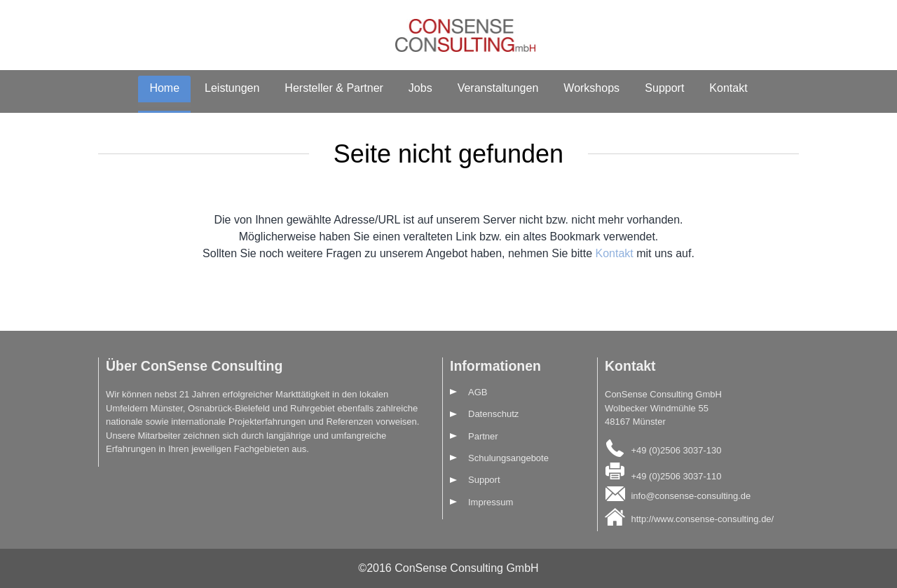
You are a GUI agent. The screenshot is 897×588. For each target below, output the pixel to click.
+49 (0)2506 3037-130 (676, 450)
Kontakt (728, 88)
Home (164, 88)
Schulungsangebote (508, 458)
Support (664, 88)
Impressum (491, 502)
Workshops (591, 88)
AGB (478, 392)
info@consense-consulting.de (691, 496)
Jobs (420, 88)
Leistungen (232, 88)
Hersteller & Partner (334, 88)
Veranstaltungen (498, 88)
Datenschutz (493, 414)
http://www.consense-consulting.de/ (702, 518)
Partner (483, 436)
